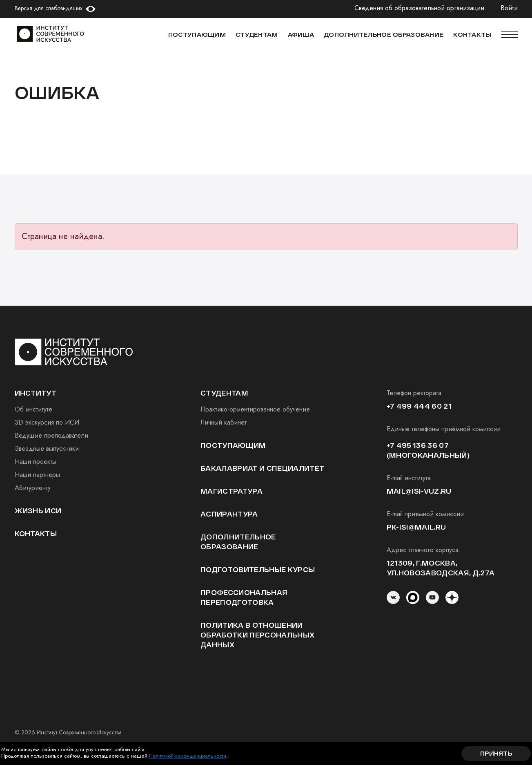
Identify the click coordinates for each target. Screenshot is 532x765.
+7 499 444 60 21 (419, 406)
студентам (224, 393)
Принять (496, 753)
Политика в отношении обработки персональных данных (257, 635)
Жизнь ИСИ (38, 511)
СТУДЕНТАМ (257, 35)
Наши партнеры (37, 475)
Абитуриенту (33, 488)
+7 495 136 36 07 (418, 445)
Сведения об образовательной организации (419, 8)
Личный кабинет (224, 422)
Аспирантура (229, 514)
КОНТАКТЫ (472, 35)
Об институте (33, 409)
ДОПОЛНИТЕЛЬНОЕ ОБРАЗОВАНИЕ (384, 35)
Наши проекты (36, 462)
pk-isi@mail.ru (416, 527)
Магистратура (231, 491)
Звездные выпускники (47, 448)
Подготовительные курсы (258, 569)
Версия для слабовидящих (49, 8)
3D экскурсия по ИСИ (47, 422)
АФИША (301, 35)
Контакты (36, 533)
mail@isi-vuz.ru (419, 491)
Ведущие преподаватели (51, 435)
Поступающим (197, 35)
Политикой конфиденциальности (188, 756)
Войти (509, 8)
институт (36, 393)
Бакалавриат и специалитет (262, 468)
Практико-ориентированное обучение (255, 409)
